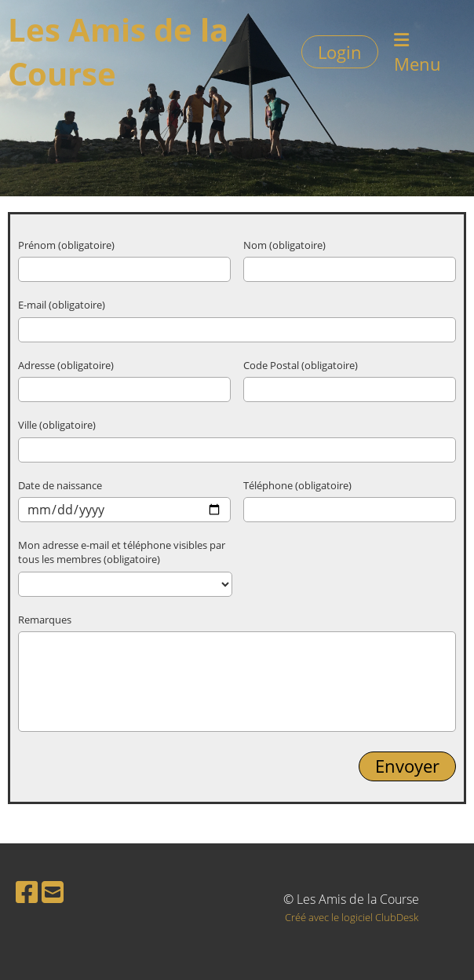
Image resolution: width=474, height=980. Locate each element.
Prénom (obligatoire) (66, 245)
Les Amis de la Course (118, 51)
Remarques (45, 620)
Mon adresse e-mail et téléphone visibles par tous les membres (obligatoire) (122, 552)
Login (340, 52)
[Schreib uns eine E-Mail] (53, 892)
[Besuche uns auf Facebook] (27, 892)
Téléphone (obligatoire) (297, 485)
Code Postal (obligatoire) (301, 365)
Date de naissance (60, 485)
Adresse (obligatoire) (66, 365)
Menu (417, 53)
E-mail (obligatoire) (62, 305)
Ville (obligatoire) (57, 425)
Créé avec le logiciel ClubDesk (352, 917)
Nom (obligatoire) (284, 245)
